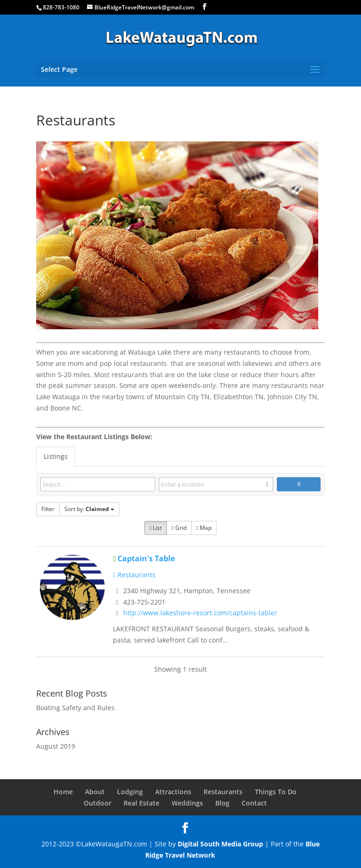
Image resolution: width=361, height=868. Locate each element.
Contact (254, 803)
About (95, 792)
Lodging (130, 792)
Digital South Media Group (220, 844)
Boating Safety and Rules (75, 708)
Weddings (187, 803)
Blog (222, 803)
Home (63, 792)
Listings (56, 456)
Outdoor (98, 803)
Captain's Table (146, 558)
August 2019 (56, 746)
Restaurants (134, 575)
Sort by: (89, 509)
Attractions (173, 792)
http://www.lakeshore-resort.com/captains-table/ (200, 613)
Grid (179, 528)
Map (204, 528)
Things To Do (276, 792)
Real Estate (141, 803)
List (156, 528)
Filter (48, 509)
